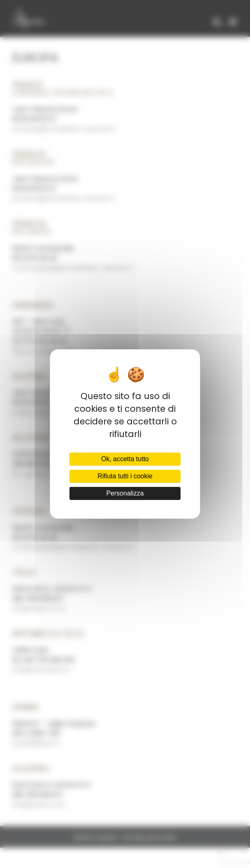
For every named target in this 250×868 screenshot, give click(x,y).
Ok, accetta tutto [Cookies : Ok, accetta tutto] (125, 459)
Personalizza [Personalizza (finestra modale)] (125, 493)
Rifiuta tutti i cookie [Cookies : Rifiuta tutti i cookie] (125, 476)
